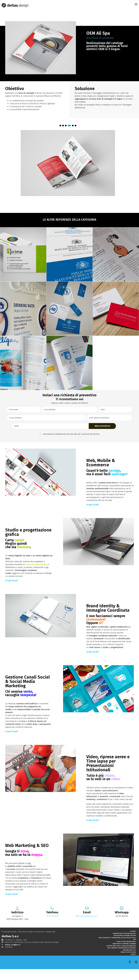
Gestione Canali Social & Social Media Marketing (121, 956)
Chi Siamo (133, 942)
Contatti (133, 965)
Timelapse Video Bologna (128, 963)
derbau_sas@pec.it (12, 955)
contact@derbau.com (87, 916)
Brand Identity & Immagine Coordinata (124, 954)
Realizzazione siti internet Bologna (125, 946)
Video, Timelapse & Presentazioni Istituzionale (122, 959)
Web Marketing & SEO (129, 961)
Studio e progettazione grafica (126, 952)
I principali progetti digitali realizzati (124, 944)
